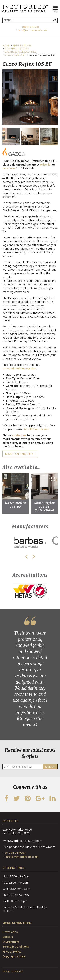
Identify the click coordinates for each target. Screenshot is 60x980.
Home (6, 45)
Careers (8, 937)
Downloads (10, 932)
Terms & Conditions (16, 946)
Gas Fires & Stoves (17, 49)
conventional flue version (19, 368)
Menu (55, 9)
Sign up (50, 767)
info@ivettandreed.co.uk (33, 30)
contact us (19, 435)
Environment (11, 942)
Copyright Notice (14, 956)
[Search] (30, 20)
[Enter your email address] (30, 767)
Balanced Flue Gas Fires (20, 52)
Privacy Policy (12, 951)
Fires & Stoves (22, 45)
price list (46, 165)
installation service (36, 429)
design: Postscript (13, 971)
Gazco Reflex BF (15, 55)
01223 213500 (30, 27)
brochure (9, 168)
